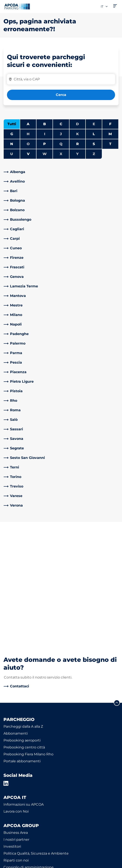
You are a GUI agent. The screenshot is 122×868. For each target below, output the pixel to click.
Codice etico (14, 759)
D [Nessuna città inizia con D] (77, 124)
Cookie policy (14, 857)
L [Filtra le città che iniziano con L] (94, 134)
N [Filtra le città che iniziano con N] (12, 144)
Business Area (16, 718)
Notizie (10, 773)
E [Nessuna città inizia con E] (94, 124)
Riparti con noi (16, 746)
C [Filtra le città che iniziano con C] (61, 124)
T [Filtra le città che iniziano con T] (110, 144)
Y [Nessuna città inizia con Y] (77, 154)
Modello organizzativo (22, 766)
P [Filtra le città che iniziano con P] (45, 144)
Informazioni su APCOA (24, 690)
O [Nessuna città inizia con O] (28, 144)
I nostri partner (16, 725)
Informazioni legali (18, 863)
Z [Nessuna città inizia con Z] (94, 154)
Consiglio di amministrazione (29, 752)
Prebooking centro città (24, 632)
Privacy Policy (14, 850)
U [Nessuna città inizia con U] (12, 154)
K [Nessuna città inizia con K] (77, 134)
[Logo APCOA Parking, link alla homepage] (17, 6)
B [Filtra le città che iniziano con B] (45, 124)
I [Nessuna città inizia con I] (45, 134)
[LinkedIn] (6, 669)
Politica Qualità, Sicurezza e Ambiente (36, 739)
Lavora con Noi (16, 697)
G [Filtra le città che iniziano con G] (12, 134)
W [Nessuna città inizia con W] (45, 154)
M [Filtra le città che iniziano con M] (110, 134)
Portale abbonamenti (22, 646)
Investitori (12, 732)
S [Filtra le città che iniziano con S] (94, 144)
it (104, 6)
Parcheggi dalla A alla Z (23, 612)
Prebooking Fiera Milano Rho (28, 639)
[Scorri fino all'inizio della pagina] (117, 588)
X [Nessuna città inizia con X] (61, 154)
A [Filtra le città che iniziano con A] (28, 124)
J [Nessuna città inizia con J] (61, 134)
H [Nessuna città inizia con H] (28, 134)
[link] (61, 172)
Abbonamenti (16, 619)
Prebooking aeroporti (22, 626)
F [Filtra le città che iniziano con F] (110, 124)
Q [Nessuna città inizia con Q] (61, 144)
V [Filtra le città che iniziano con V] (28, 154)
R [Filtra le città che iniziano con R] (77, 144)
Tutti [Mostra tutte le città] (12, 124)
